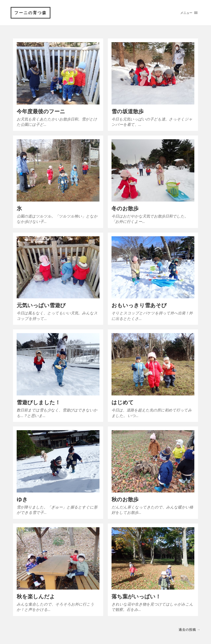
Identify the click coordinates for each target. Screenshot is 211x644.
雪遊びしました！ (39, 402)
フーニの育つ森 (31, 13)
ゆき (22, 499)
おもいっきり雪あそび (139, 305)
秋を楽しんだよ (36, 596)
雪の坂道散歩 (128, 111)
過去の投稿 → (189, 630)
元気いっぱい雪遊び (41, 305)
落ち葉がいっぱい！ (136, 596)
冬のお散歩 (125, 208)
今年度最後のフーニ (41, 111)
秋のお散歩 (125, 499)
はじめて (123, 402)
